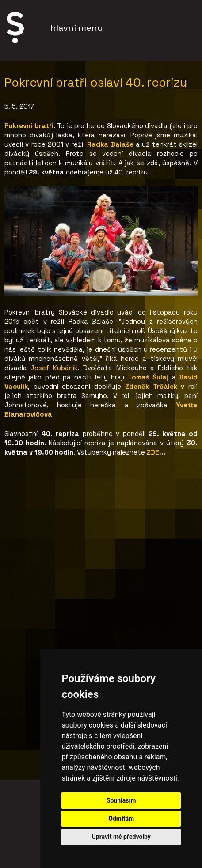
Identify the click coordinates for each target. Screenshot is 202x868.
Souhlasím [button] (121, 800)
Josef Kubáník (54, 368)
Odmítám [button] (121, 819)
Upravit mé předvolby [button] (121, 837)
